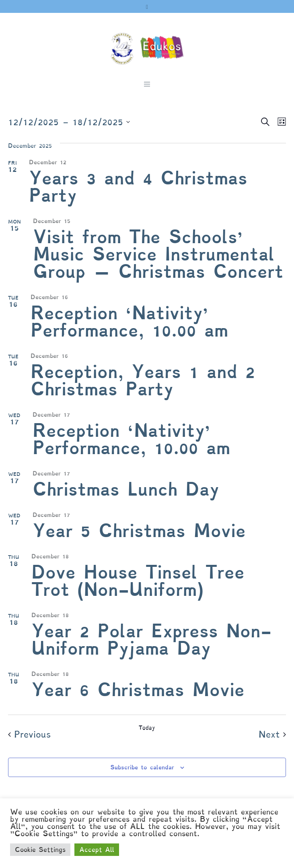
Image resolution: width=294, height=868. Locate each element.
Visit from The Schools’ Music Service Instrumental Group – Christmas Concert (158, 254)
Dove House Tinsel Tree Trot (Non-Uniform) (138, 581)
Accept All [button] (97, 850)
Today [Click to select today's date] (147, 728)
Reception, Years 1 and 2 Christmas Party (143, 380)
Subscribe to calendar (142, 767)
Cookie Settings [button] (40, 850)
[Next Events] (272, 735)
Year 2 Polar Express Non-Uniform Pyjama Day (151, 640)
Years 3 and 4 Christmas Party (138, 187)
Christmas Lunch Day (126, 489)
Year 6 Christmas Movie (138, 690)
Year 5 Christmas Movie (139, 531)
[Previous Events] (29, 735)
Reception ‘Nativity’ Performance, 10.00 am (129, 322)
